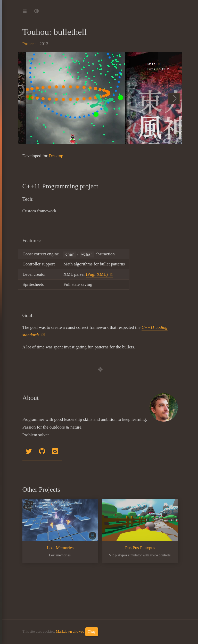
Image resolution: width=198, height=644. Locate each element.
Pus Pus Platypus (140, 548)
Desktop (56, 156)
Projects (30, 44)
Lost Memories (60, 548)
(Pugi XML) (97, 274)
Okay (92, 632)
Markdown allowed (70, 631)
